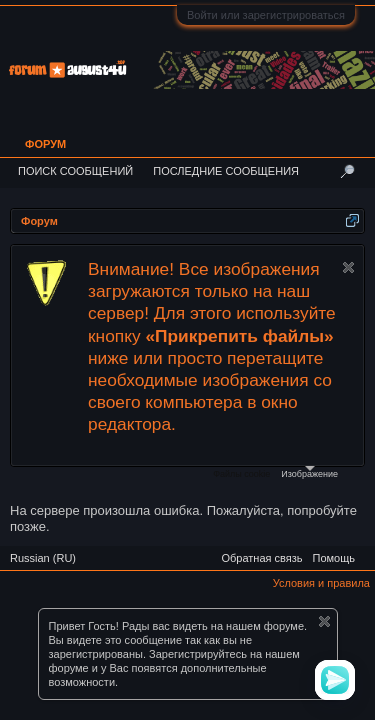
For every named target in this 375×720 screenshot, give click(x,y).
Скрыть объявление (348, 267)
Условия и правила (321, 583)
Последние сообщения (226, 171)
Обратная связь (261, 558)
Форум (45, 144)
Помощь (334, 558)
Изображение (309, 472)
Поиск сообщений (75, 171)
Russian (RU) (43, 558)
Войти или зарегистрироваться (266, 15)
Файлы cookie (241, 474)
